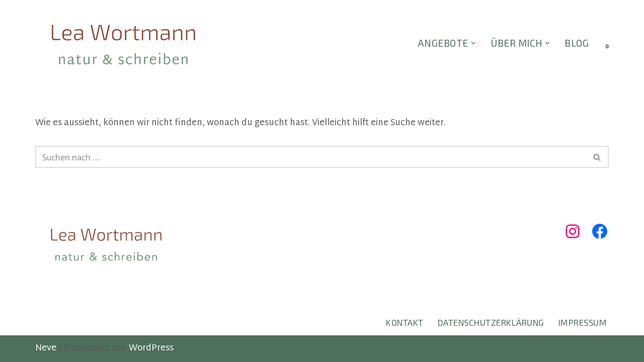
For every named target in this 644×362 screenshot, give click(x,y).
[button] (473, 43)
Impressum (583, 322)
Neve (46, 348)
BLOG (577, 43)
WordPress (151, 348)
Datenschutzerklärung (491, 322)
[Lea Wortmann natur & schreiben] (123, 44)
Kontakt (405, 322)
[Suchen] (311, 157)
